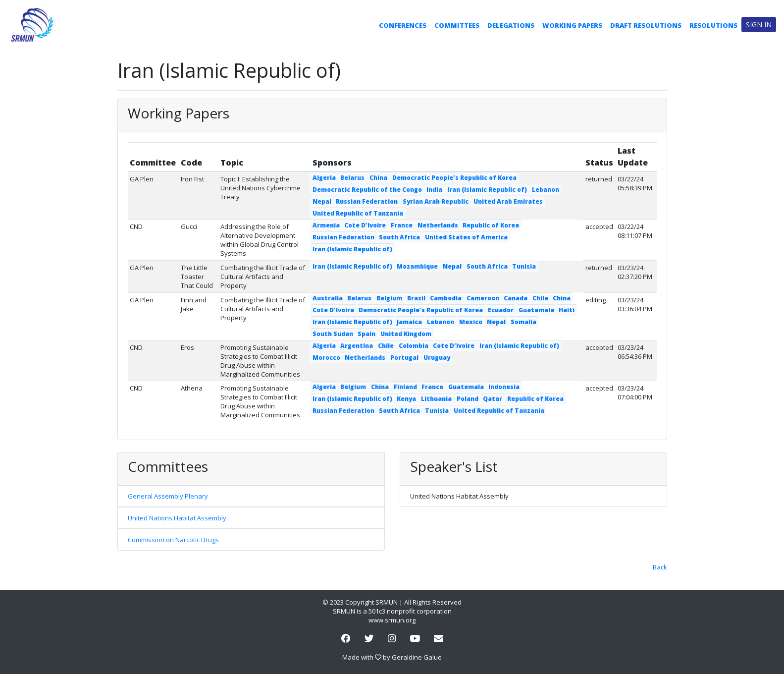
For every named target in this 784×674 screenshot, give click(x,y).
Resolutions (713, 25)
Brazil (416, 298)
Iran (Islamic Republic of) (487, 190)
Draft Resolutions (646, 25)
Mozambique (417, 266)
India (434, 190)
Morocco (326, 358)
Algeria (324, 178)
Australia (328, 298)
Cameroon (483, 298)
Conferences (403, 25)
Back (660, 567)
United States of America (466, 237)
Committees (457, 25)
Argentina (357, 346)
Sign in (759, 25)
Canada (516, 298)
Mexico (471, 322)
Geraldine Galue (417, 657)
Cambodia (446, 298)
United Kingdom (406, 334)
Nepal (322, 201)
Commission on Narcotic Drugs (173, 540)
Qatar (493, 399)
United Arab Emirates (508, 201)
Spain (366, 334)
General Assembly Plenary (168, 496)
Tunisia (524, 266)
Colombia (414, 346)
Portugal (404, 358)
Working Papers (572, 25)
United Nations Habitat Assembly (177, 518)
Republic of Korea (491, 225)
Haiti (567, 310)
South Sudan (333, 334)
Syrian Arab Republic (436, 201)
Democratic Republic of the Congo (367, 190)
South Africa (399, 237)
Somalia (523, 322)
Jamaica (409, 322)
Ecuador (501, 310)
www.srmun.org (392, 620)
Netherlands (438, 225)
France (402, 225)
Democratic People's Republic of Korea (454, 178)
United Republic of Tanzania (358, 213)
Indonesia (504, 387)
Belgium (389, 298)
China (378, 178)
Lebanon (546, 190)
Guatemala (536, 310)
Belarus (352, 178)
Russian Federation (367, 201)
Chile (540, 298)
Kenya (406, 399)
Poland (468, 399)
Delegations (511, 25)
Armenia (326, 225)
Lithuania (436, 399)
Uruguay (437, 358)
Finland (405, 387)
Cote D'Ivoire (365, 225)
